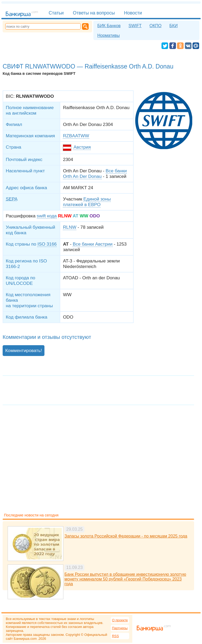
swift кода (47, 216)
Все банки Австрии (92, 244)
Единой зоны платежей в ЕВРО (87, 202)
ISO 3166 (47, 244)
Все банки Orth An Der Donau (95, 174)
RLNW (70, 227)
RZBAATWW (76, 136)
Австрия (82, 147)
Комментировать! (24, 350)
